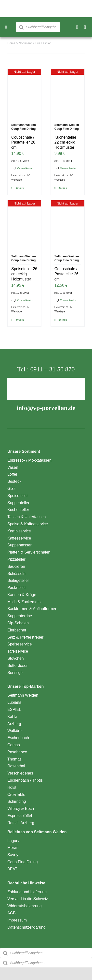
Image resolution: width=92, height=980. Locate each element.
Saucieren (16, 566)
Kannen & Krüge (22, 595)
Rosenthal (16, 766)
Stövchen (16, 658)
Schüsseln (16, 574)
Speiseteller (18, 496)
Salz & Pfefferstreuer (25, 637)
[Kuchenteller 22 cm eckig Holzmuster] (68, 93)
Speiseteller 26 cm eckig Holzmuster (24, 274)
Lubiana (14, 702)
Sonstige (15, 673)
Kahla (12, 717)
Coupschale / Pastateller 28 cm (23, 142)
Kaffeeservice (19, 538)
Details (19, 188)
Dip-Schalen (18, 623)
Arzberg (14, 724)
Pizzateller (16, 559)
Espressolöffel (20, 816)
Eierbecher (17, 630)
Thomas (14, 759)
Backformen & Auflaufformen (32, 609)
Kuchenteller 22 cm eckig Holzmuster (65, 142)
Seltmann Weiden (23, 695)
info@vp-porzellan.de (46, 408)
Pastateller (17, 588)
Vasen (13, 467)
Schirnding (17, 801)
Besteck (14, 481)
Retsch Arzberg (21, 823)
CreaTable (16, 795)
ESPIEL (14, 709)
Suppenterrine (20, 616)
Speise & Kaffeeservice (28, 524)
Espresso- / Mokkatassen (29, 460)
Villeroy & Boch (21, 809)
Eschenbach (18, 738)
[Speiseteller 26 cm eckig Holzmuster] (24, 225)
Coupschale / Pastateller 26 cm (66, 274)
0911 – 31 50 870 (53, 369)
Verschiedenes (20, 773)
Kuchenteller (18, 510)
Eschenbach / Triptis (25, 780)
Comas (14, 745)
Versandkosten (25, 168)
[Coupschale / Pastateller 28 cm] (24, 93)
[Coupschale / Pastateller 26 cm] (68, 225)
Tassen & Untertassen (27, 517)
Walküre (14, 731)
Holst (12, 787)
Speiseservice (20, 644)
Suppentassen (20, 545)
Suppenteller (18, 503)
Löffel (12, 474)
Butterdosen (18, 666)
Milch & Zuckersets (24, 602)
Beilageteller (18, 580)
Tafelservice (18, 651)
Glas (11, 489)
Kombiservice (19, 531)
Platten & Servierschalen (29, 552)
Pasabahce (17, 752)
